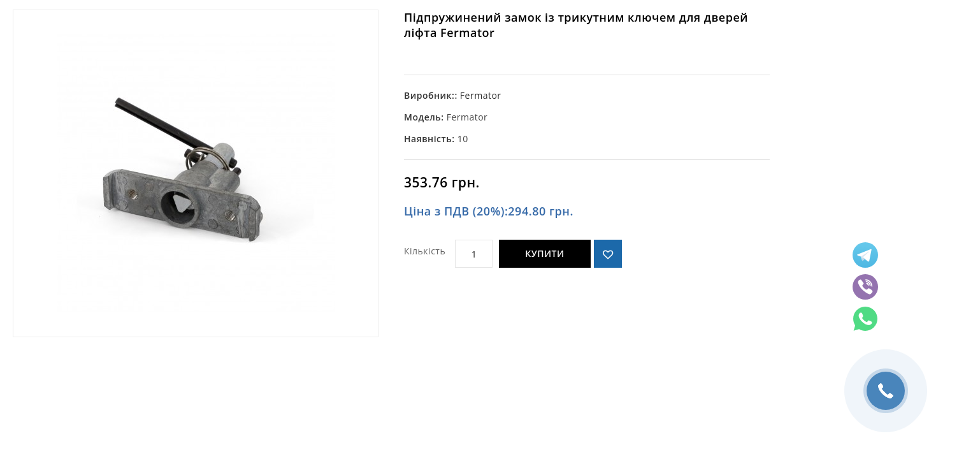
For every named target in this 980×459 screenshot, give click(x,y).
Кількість (425, 251)
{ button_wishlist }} (608, 254)
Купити (544, 253)
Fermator (481, 95)
